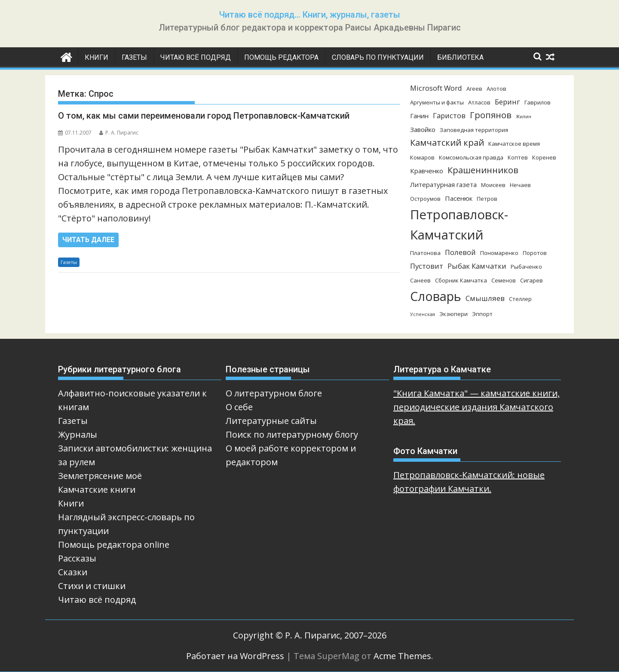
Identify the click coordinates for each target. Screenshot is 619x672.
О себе (239, 407)
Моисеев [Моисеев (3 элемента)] (493, 185)
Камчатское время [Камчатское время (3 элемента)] (514, 144)
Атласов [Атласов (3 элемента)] (479, 102)
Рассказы (77, 558)
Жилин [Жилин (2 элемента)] (524, 117)
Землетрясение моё (100, 476)
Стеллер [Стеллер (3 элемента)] (520, 299)
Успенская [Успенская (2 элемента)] (423, 314)
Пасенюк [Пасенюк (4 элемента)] (459, 198)
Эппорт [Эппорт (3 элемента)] (482, 314)
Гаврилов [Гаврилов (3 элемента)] (538, 102)
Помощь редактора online (114, 545)
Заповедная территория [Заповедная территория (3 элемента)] (474, 130)
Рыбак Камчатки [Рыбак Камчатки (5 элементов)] (477, 266)
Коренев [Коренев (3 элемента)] (544, 157)
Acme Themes (402, 656)
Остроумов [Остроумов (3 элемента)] (425, 199)
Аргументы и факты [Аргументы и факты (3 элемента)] (437, 102)
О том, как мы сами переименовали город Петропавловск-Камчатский (204, 116)
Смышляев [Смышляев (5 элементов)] (485, 298)
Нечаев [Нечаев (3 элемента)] (520, 185)
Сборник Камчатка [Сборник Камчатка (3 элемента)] (461, 280)
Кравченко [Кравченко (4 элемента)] (427, 171)
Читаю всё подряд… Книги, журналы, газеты (310, 15)
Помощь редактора (281, 57)
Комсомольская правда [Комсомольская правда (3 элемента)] (471, 157)
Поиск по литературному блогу (292, 434)
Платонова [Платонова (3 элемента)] (425, 253)
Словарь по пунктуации (378, 57)
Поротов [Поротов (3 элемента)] (535, 253)
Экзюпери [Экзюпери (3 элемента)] (454, 314)
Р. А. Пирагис (119, 133)
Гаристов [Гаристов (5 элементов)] (449, 115)
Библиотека (460, 57)
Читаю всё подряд (196, 57)
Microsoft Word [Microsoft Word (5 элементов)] (436, 88)
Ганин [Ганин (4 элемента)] (419, 116)
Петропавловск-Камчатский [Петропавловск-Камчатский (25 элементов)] (459, 225)
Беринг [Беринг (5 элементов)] (507, 102)
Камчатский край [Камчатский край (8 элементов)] (447, 143)
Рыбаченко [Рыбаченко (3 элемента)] (526, 267)
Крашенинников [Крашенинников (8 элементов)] (483, 170)
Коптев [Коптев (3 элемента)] (518, 157)
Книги (97, 57)
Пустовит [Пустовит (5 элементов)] (427, 266)
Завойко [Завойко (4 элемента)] (423, 129)
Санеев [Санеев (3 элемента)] (420, 280)
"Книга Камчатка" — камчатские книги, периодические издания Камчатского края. (477, 407)
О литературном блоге (274, 393)
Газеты (134, 57)
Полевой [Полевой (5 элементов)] (460, 252)
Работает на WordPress (235, 656)
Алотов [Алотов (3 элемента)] (496, 89)
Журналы (78, 434)
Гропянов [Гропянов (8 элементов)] (491, 115)
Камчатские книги (97, 489)
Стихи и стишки (92, 586)
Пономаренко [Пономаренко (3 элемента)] (499, 253)
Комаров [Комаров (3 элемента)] (422, 157)
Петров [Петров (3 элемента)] (487, 199)
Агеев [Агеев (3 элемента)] (474, 89)
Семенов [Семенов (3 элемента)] (504, 280)
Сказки (73, 572)
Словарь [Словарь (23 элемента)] (436, 296)
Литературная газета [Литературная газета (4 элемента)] (443, 184)
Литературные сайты (271, 421)
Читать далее (88, 240)
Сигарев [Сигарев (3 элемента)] (532, 280)
